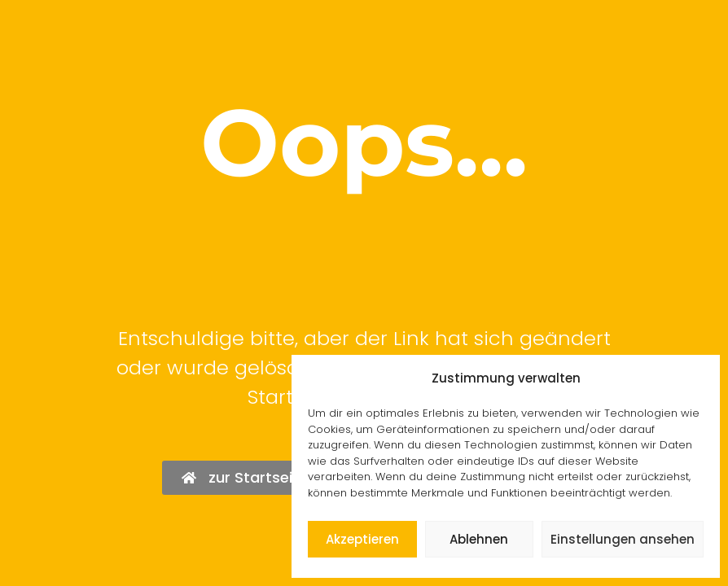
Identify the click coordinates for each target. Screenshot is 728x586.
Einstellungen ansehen (623, 539)
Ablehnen (479, 539)
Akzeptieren (362, 539)
